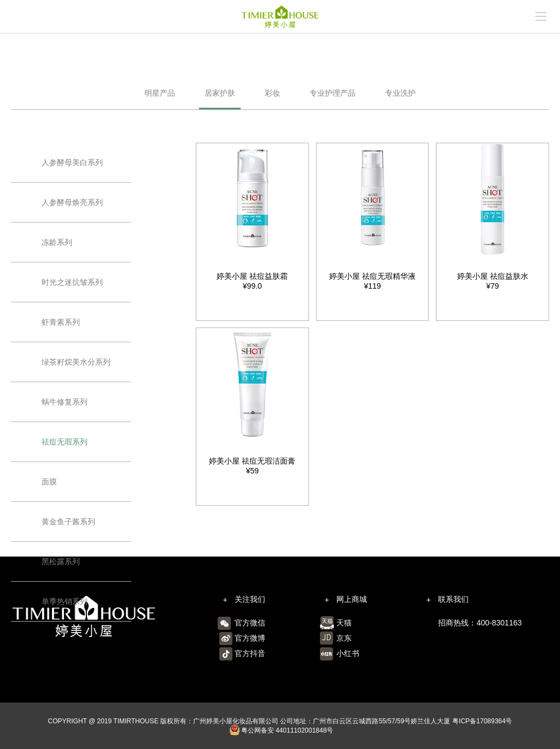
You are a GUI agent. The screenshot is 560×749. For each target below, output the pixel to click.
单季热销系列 (65, 601)
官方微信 (250, 623)
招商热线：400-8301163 (480, 623)
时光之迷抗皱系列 (72, 282)
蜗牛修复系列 (65, 402)
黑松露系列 (61, 561)
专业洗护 (400, 93)
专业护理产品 (332, 93)
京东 (344, 638)
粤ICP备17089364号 (482, 721)
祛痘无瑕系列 (65, 442)
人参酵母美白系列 (72, 162)
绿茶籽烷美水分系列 (76, 362)
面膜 (49, 482)
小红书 (348, 653)
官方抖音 (250, 653)
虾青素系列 (61, 322)
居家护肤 (220, 93)
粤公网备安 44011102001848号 (281, 731)
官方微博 (250, 638)
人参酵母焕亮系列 (72, 202)
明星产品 (160, 93)
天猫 (344, 623)
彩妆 (272, 93)
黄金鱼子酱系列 (68, 522)
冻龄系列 (57, 242)
